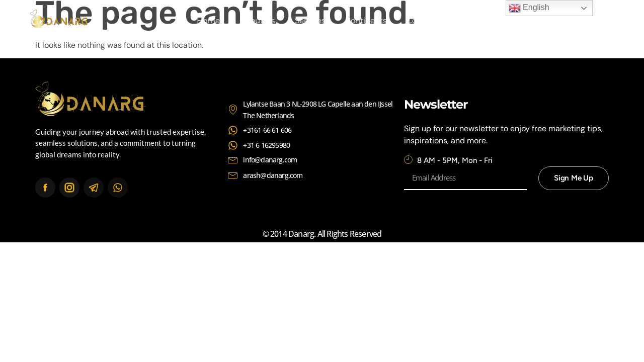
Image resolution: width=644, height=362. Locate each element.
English (529, 8)
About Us (257, 20)
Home (208, 20)
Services (310, 20)
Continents (366, 20)
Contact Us (427, 20)
